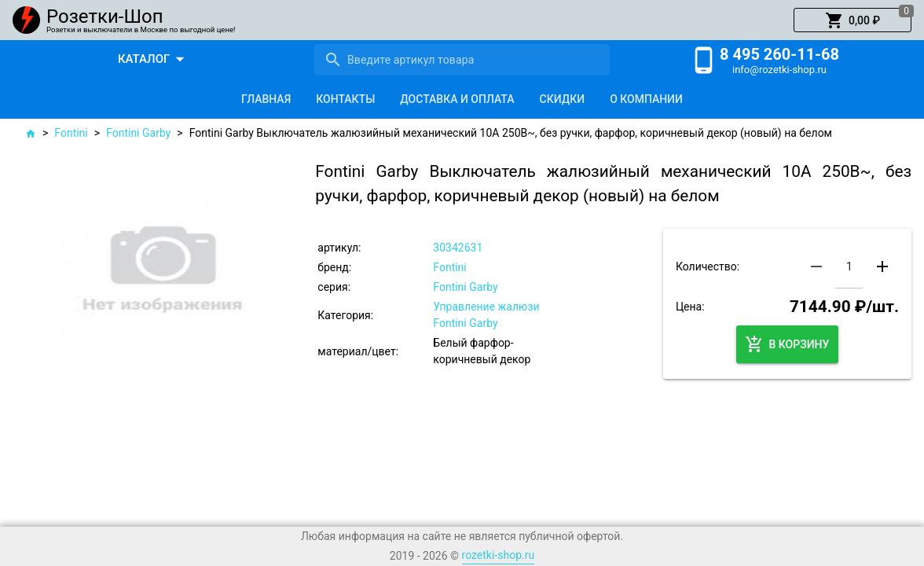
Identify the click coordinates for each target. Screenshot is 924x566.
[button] (852, 20)
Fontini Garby (138, 133)
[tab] (266, 99)
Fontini (71, 133)
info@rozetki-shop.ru (779, 70)
